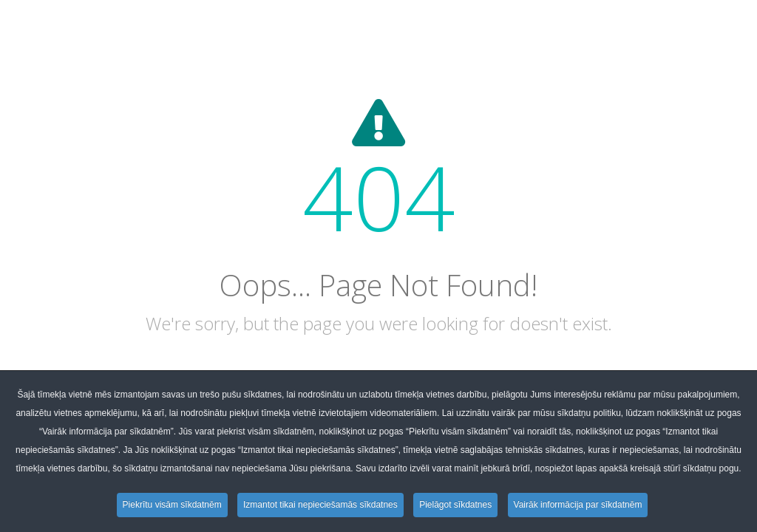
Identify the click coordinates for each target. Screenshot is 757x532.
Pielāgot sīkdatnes (455, 505)
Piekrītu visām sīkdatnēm (172, 505)
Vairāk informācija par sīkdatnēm (578, 505)
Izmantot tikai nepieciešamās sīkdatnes (320, 505)
